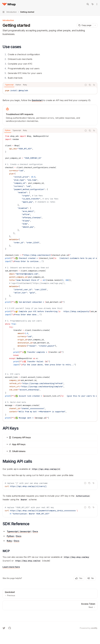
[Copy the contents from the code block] (90, 85)
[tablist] (43, 85)
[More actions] (97, 4)
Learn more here (11, 567)
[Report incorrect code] (86, 85)
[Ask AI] (94, 85)
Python (10, 536)
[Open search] (88, 4)
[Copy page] (85, 25)
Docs (35, 531)
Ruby (9, 541)
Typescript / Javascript (19, 531)
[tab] (9, 85)
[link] (50, 115)
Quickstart (37, 100)
